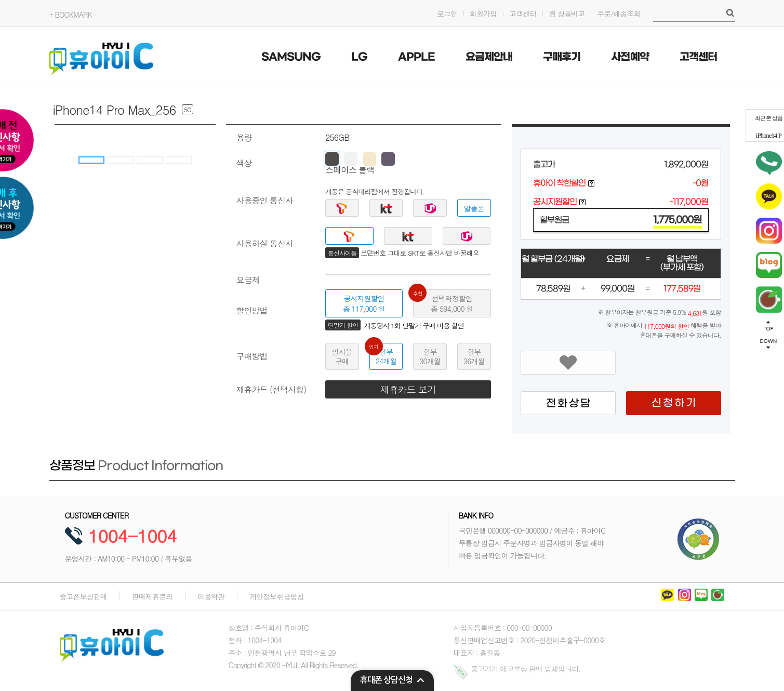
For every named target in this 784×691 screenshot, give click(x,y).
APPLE (416, 57)
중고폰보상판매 (83, 596)
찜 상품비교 (567, 14)
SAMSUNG (291, 57)
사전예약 (630, 57)
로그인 (447, 14)
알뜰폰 (474, 208)
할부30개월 (430, 356)
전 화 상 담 (568, 404)
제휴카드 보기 (408, 389)
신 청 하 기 (673, 403)
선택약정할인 (443, 302)
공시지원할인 (364, 303)
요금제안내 (489, 57)
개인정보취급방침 (276, 596)
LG (359, 57)
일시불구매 (342, 356)
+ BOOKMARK (71, 15)
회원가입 (483, 14)
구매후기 (562, 57)
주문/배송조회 (619, 14)
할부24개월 (383, 355)
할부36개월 (474, 356)
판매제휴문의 (152, 596)
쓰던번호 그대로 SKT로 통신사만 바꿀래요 (420, 253)
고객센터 (523, 14)
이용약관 (211, 596)
